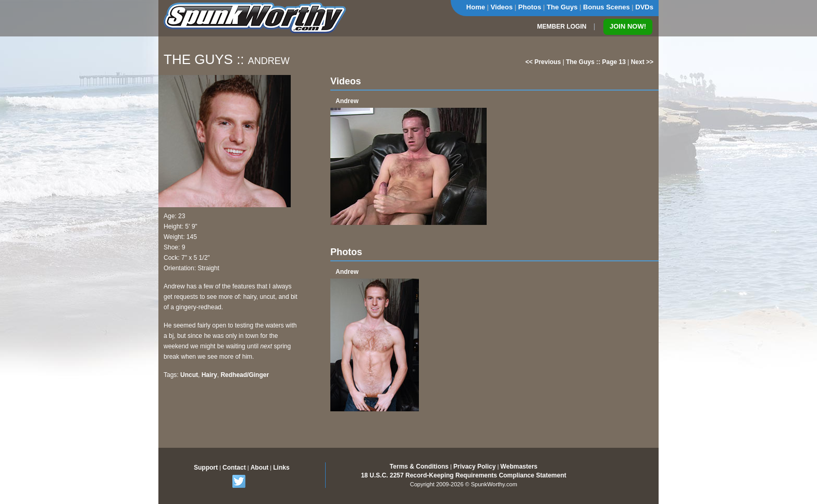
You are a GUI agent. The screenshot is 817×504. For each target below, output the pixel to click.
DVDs (644, 7)
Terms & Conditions (419, 467)
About (260, 468)
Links (281, 468)
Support (206, 468)
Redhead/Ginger (245, 375)
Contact (234, 468)
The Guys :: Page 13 (596, 62)
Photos (530, 7)
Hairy (209, 375)
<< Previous (543, 62)
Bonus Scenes (606, 7)
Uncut (189, 375)
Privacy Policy (474, 467)
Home (476, 7)
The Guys (562, 7)
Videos (502, 7)
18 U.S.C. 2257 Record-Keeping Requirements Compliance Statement (464, 475)
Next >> (642, 62)
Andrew (347, 101)
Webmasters (519, 467)
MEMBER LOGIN (562, 27)
